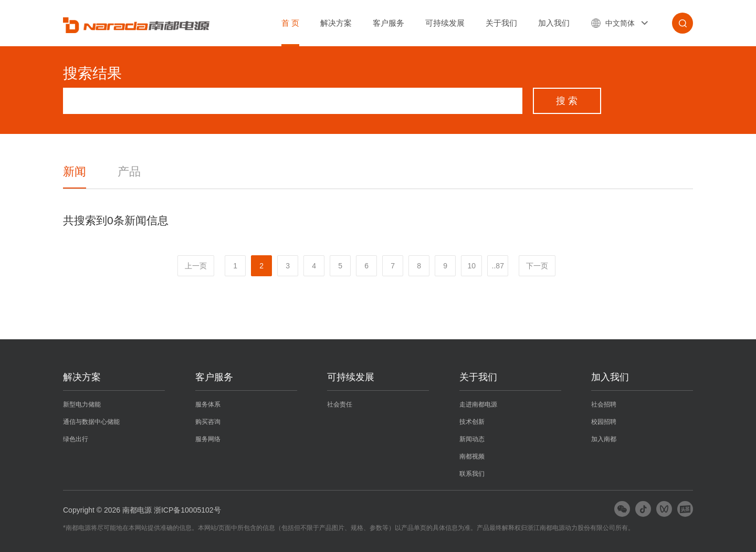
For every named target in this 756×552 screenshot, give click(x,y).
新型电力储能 (82, 404)
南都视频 (472, 456)
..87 (498, 266)
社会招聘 (604, 404)
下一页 (537, 266)
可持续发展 (445, 23)
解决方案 (336, 23)
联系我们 (472, 474)
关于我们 (501, 23)
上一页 (196, 266)
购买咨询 (208, 422)
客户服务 (388, 23)
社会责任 (340, 404)
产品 (129, 171)
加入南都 (604, 439)
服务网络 (208, 439)
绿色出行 (76, 439)
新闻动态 (472, 439)
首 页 (290, 23)
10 (471, 266)
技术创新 (472, 422)
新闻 (75, 171)
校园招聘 (604, 422)
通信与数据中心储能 (91, 422)
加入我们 (554, 23)
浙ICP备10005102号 (187, 510)
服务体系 (208, 404)
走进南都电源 (478, 404)
